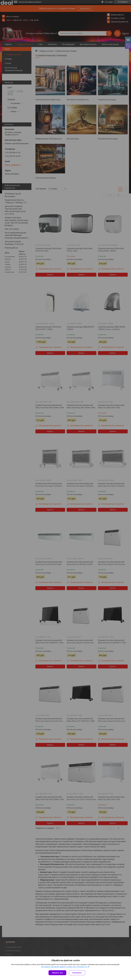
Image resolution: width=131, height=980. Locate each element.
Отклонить (77, 973)
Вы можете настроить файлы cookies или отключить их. (65, 967)
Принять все (57, 973)
